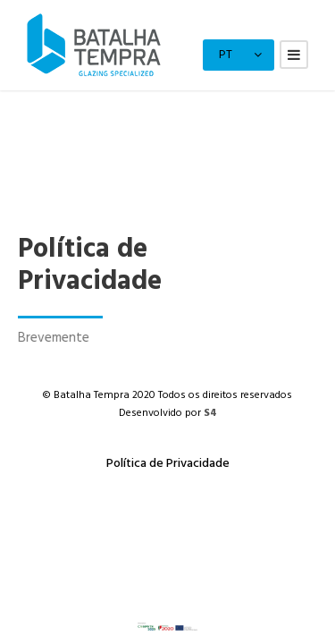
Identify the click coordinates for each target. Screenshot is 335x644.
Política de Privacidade (168, 464)
